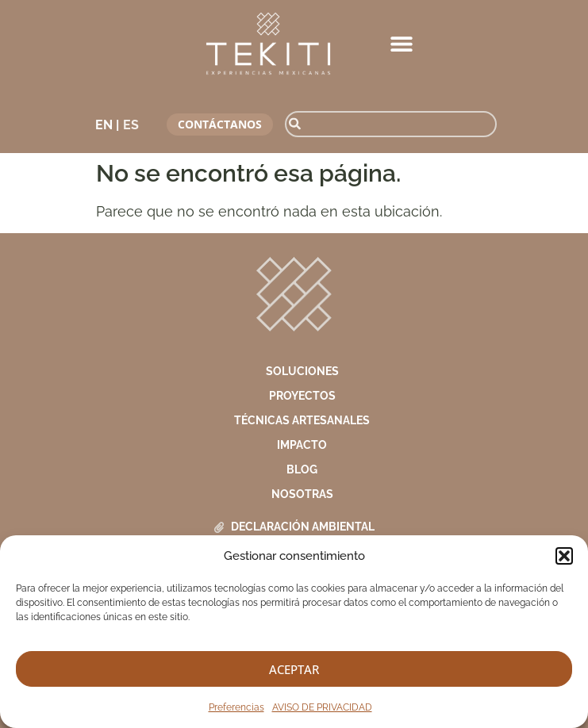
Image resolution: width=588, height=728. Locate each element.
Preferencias (236, 707)
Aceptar (294, 669)
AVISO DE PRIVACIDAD (322, 707)
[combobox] (391, 124)
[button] (564, 556)
